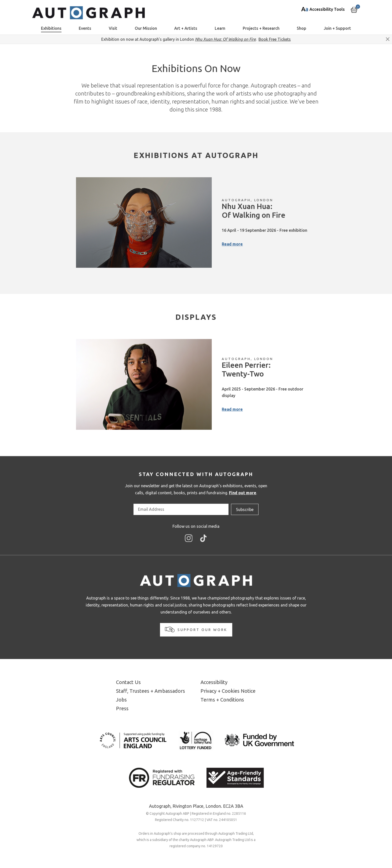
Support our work (196, 629)
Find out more (243, 493)
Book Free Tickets (275, 39)
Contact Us (128, 682)
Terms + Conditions (222, 700)
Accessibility (214, 682)
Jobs (121, 700)
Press (122, 708)
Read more (232, 244)
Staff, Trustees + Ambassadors (150, 691)
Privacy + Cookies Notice (228, 691)
